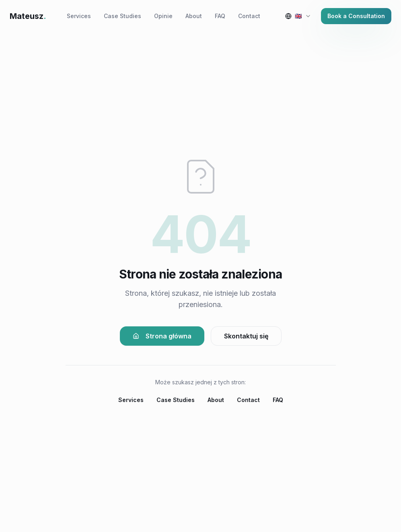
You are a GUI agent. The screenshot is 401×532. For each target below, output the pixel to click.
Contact (249, 16)
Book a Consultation (356, 16)
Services (79, 16)
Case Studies (122, 16)
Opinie (163, 16)
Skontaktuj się (246, 336)
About (194, 16)
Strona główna (162, 336)
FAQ (220, 16)
